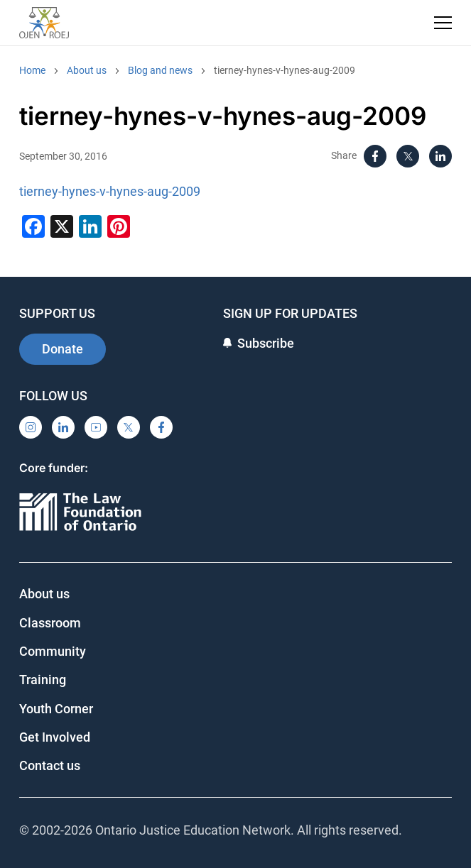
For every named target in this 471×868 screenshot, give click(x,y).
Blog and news (160, 70)
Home (32, 70)
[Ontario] (80, 513)
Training (43, 680)
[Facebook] (375, 156)
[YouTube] (96, 427)
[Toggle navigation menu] (443, 23)
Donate (63, 349)
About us (87, 70)
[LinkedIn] (440, 156)
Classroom (50, 623)
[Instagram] (31, 427)
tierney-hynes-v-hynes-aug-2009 (285, 70)
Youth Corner (56, 709)
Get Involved (55, 737)
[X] (408, 156)
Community (53, 651)
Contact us (50, 765)
